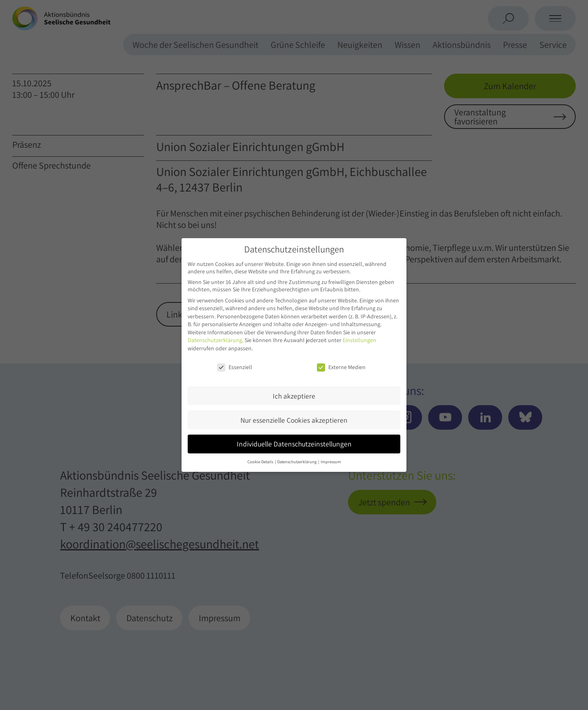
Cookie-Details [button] (261, 462)
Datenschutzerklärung (215, 340)
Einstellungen (359, 340)
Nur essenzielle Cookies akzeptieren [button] (294, 420)
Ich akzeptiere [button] (294, 396)
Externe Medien (341, 367)
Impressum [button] (331, 462)
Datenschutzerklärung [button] (297, 462)
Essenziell (235, 367)
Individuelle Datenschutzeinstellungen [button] (294, 444)
